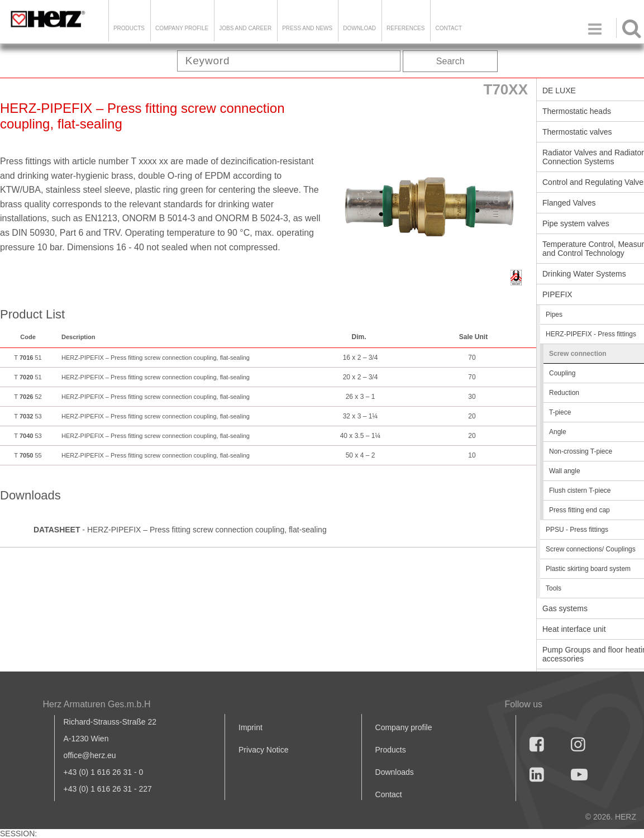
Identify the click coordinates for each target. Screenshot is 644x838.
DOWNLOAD (359, 28)
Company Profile (182, 28)
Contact (449, 28)
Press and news (307, 28)
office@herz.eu (90, 755)
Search (450, 61)
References (406, 28)
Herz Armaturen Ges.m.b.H (97, 704)
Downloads (395, 772)
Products (129, 28)
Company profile (404, 727)
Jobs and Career (245, 28)
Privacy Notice (263, 750)
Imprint (251, 727)
